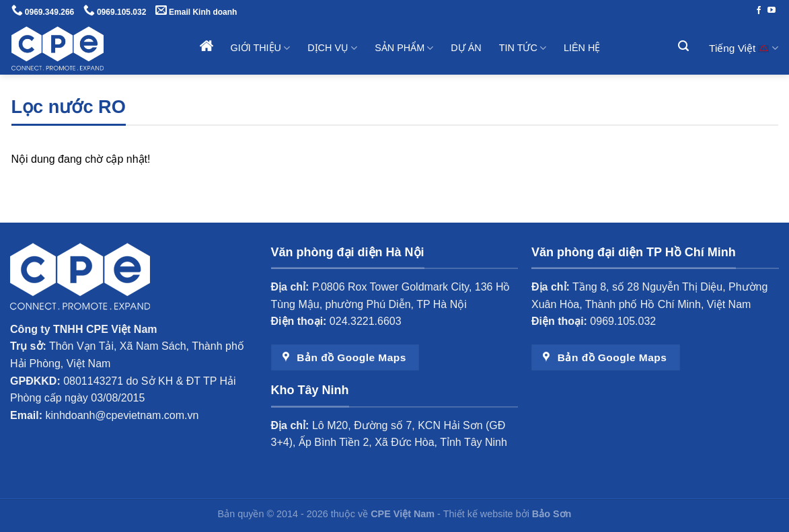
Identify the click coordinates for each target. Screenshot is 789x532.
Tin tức (523, 48)
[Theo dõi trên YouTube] (772, 11)
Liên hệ (582, 48)
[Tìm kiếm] (685, 46)
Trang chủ (206, 46)
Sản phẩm (404, 48)
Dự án (466, 48)
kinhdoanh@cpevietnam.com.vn (122, 415)
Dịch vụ (332, 48)
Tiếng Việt (743, 48)
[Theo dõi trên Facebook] (759, 11)
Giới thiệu (261, 48)
